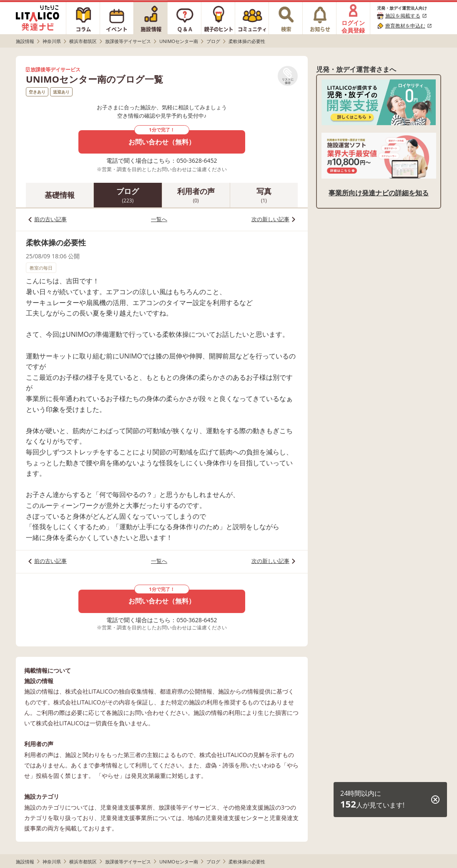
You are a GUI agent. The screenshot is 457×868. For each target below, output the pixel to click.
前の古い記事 (50, 219)
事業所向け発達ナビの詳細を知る (379, 193)
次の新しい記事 (270, 219)
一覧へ (159, 219)
